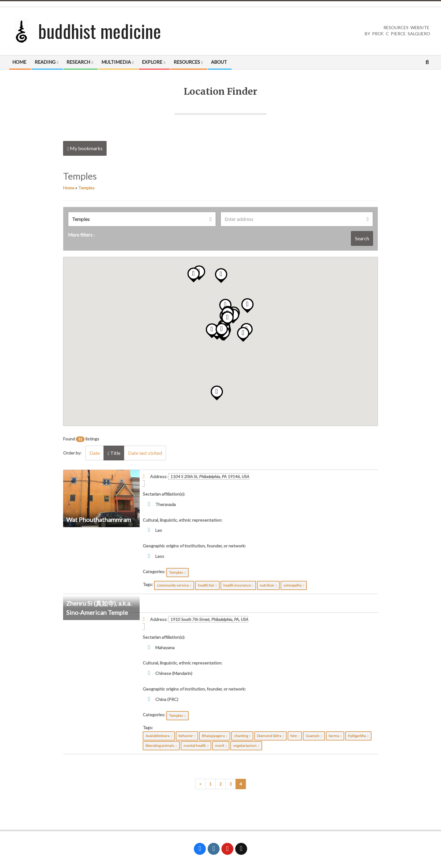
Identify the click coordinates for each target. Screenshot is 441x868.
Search (362, 238)
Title (114, 453)
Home (69, 188)
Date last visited (145, 453)
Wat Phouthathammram (99, 520)
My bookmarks (85, 148)
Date (95, 453)
